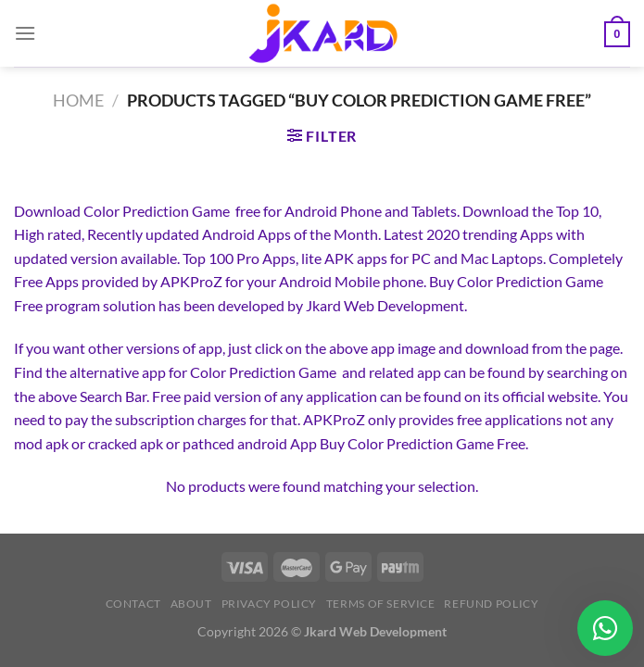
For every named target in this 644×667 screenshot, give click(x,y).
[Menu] (25, 33)
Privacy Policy (270, 604)
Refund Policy (491, 604)
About (191, 604)
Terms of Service (381, 604)
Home (78, 100)
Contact (133, 604)
